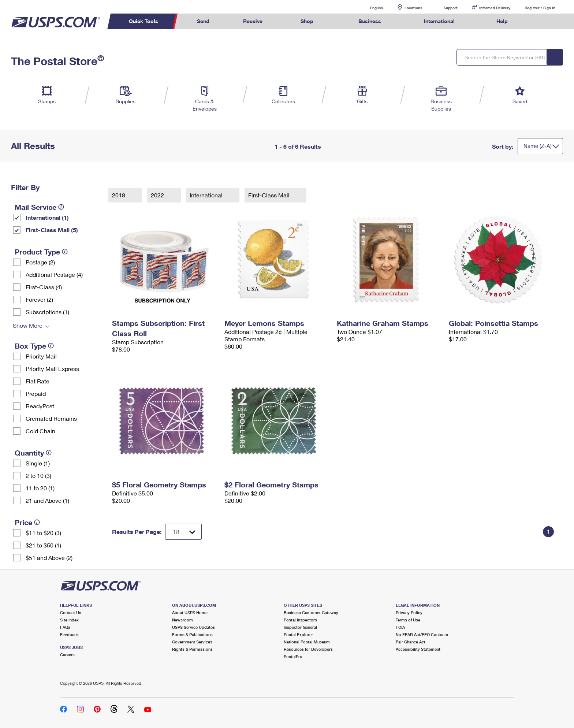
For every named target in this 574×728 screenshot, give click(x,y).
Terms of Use (408, 620)
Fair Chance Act (411, 642)
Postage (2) (40, 262)
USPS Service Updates (193, 627)
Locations (413, 8)
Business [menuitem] (370, 21)
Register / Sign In (540, 8)
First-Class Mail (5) (52, 230)
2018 (119, 195)
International (207, 195)
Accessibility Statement (418, 649)
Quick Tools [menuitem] (143, 21)
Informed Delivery (495, 8)
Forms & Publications (192, 634)
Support (451, 8)
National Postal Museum (307, 642)
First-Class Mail (270, 195)
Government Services (192, 642)
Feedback (69, 634)
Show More (28, 325)
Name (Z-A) (538, 146)
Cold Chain (40, 431)
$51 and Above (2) (49, 558)
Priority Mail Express (52, 369)
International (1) (47, 217)
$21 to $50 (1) (43, 545)
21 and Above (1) (47, 500)
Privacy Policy (409, 612)
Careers (67, 655)
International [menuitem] (439, 21)
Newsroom (182, 620)
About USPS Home (190, 612)
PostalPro (293, 656)
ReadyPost (40, 406)
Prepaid (36, 393)
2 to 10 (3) (38, 476)
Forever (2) (39, 299)
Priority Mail (41, 356)
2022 (158, 195)
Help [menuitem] (502, 21)
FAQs (65, 627)
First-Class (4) (44, 287)
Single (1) (38, 463)
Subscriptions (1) (47, 312)
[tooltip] (61, 207)
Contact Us (71, 612)
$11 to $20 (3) (43, 533)
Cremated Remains (51, 418)
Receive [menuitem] (253, 21)
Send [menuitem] (203, 21)
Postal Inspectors (300, 620)
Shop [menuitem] (307, 21)
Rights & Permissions (192, 649)
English (369, 8)
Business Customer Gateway (311, 612)
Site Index (69, 620)
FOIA (400, 627)
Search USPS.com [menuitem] (539, 21)
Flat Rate (38, 381)
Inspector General (300, 627)
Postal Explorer (298, 634)
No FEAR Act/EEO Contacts (422, 634)
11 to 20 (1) (40, 488)
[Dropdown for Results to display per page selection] (183, 532)
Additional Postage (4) (54, 274)
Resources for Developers (308, 649)
